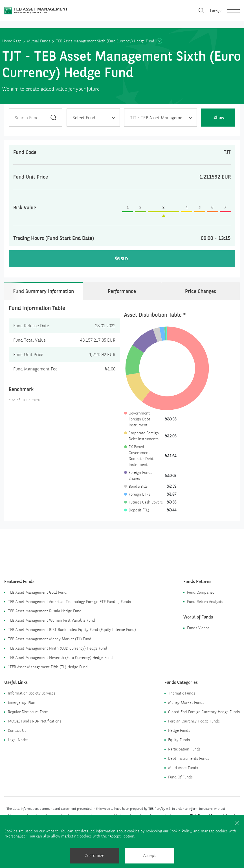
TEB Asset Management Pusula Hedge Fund (45, 611)
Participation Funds (184, 749)
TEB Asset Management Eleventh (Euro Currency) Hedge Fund (60, 657)
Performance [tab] (122, 291)
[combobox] (93, 118)
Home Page (12, 41)
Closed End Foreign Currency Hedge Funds (204, 712)
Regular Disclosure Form (28, 712)
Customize (94, 855)
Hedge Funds (179, 730)
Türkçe (216, 10)
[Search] (201, 11)
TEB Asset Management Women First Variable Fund (51, 620)
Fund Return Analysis (205, 602)
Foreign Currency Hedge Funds (194, 721)
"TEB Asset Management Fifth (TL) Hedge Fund (48, 667)
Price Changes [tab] (201, 291)
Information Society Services (32, 693)
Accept (150, 855)
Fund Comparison (202, 592)
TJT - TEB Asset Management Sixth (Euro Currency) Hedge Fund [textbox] (163, 118)
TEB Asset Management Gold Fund (37, 592)
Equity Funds (179, 740)
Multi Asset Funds (183, 768)
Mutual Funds (39, 41)
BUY (122, 259)
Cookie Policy (180, 831)
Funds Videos (198, 628)
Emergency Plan (22, 702)
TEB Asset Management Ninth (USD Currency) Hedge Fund (58, 648)
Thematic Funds (182, 693)
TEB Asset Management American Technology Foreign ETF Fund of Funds (69, 602)
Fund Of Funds (180, 777)
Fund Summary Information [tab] (43, 291)
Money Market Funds (186, 702)
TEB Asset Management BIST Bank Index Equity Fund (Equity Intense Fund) (72, 630)
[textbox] (93, 118)
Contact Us (17, 730)
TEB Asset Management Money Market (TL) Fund (50, 639)
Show (219, 117)
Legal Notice (18, 740)
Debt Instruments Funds (189, 758)
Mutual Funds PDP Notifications (35, 721)
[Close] (237, 823)
